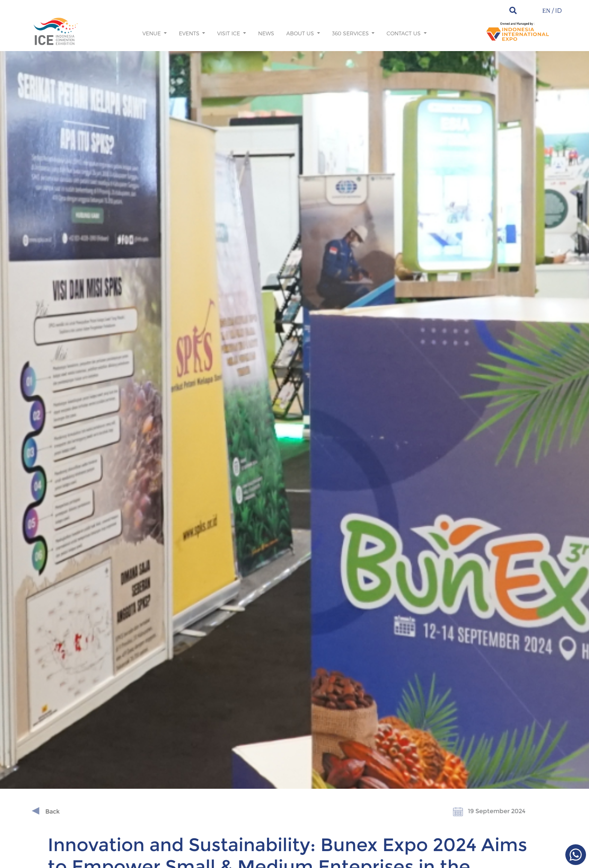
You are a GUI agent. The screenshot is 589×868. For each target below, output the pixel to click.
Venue (152, 33)
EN (546, 11)
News (266, 33)
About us (301, 33)
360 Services (351, 33)
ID (559, 10)
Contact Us (404, 33)
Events (190, 33)
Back (36, 811)
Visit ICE (229, 33)
